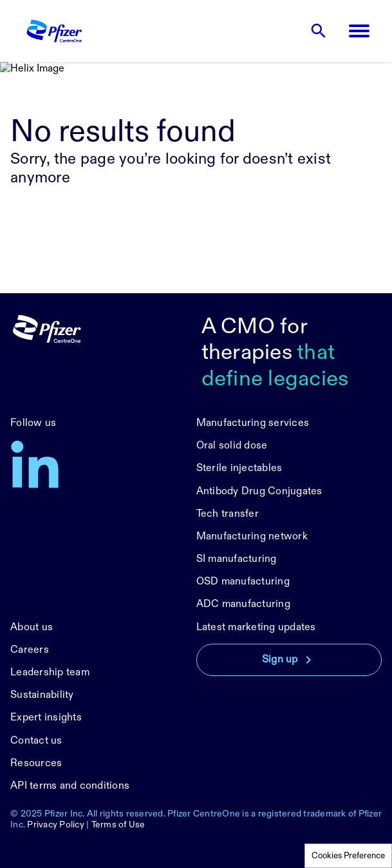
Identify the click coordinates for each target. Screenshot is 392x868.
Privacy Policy (56, 825)
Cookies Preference (348, 856)
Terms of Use (118, 825)
